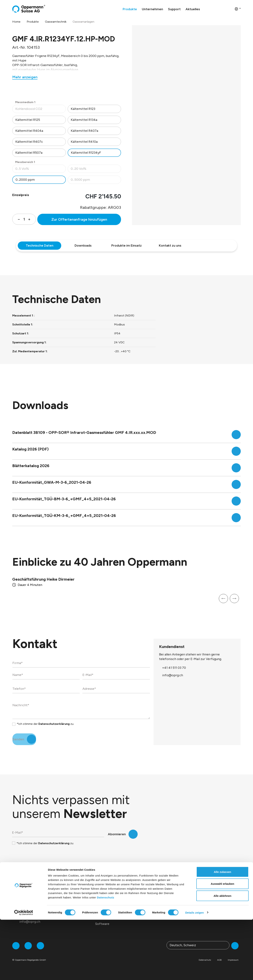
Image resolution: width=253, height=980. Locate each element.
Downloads (83, 246)
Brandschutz (104, 910)
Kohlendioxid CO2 (40, 110)
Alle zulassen (222, 932)
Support (206, 885)
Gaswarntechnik (107, 902)
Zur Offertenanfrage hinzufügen (79, 219)
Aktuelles (156, 885)
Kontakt (203, 917)
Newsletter (154, 917)
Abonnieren (117, 834)
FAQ (200, 910)
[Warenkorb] (231, 9)
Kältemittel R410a (84, 142)
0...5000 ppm (96, 181)
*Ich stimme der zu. (45, 724)
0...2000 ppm (25, 180)
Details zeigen (194, 973)
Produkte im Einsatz (126, 246)
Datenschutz (106, 958)
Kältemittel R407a (84, 131)
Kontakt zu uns (170, 246)
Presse (151, 902)
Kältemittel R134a (84, 120)
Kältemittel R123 (83, 109)
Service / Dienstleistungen (115, 917)
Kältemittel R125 (28, 120)
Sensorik (102, 895)
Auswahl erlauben (222, 944)
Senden (18, 739)
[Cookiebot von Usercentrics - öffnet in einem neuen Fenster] (24, 973)
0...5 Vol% (40, 170)
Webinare (204, 902)
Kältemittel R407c (29, 142)
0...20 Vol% (96, 170)
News (150, 910)
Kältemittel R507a (29, 153)
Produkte (105, 885)
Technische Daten (40, 246)
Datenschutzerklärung (54, 724)
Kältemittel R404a (29, 131)
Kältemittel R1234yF (86, 153)
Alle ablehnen (222, 956)
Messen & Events (158, 895)
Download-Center (210, 895)
